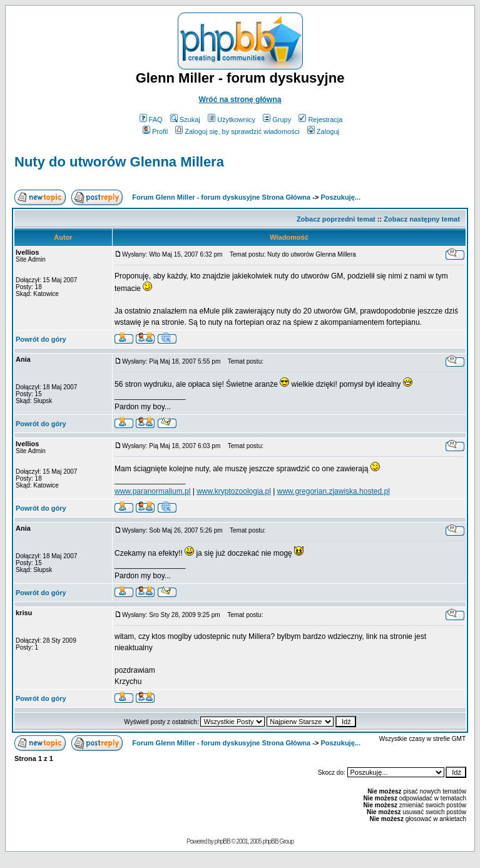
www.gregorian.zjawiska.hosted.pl (334, 491)
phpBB (222, 841)
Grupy (277, 120)
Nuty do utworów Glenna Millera (119, 162)
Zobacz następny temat (422, 219)
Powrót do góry (41, 339)
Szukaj (185, 120)
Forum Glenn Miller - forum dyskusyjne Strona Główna (221, 197)
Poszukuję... (340, 197)
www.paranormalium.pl (152, 491)
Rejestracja (320, 120)
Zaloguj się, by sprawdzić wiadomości (237, 131)
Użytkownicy (232, 120)
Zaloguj (323, 131)
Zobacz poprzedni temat (336, 219)
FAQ (151, 120)
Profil (155, 131)
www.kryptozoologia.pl (234, 491)
